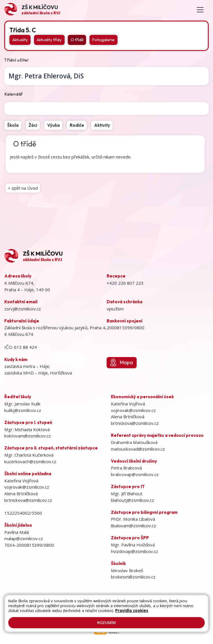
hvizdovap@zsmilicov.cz (135, 551)
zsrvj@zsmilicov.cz (23, 309)
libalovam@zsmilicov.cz (134, 526)
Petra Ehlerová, (46, 76)
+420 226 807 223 (125, 283)
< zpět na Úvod (23, 188)
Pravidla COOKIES (124, 612)
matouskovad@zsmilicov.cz (138, 449)
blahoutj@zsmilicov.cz (133, 500)
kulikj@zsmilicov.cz (23, 410)
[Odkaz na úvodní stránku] (32, 10)
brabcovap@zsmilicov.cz (135, 474)
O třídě (77, 40)
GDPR (149, 612)
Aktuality (20, 40)
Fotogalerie (103, 40)
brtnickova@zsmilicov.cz (28, 500)
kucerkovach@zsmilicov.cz (30, 461)
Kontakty (153, 606)
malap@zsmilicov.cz (24, 538)
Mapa (122, 362)
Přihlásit (172, 606)
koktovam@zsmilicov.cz (28, 436)
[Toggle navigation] (200, 10)
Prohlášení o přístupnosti (81, 612)
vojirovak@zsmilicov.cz (27, 487)
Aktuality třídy (49, 40)
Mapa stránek (128, 606)
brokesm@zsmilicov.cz (133, 577)
